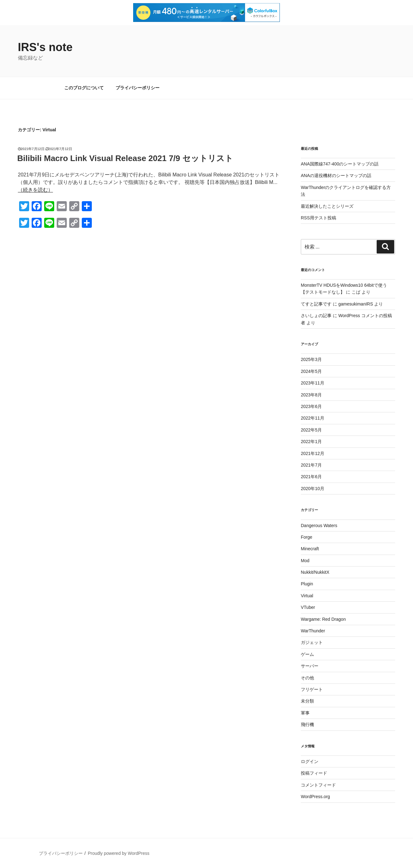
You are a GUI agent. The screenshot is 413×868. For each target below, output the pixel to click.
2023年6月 (311, 406)
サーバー (310, 666)
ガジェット (312, 642)
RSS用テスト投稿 (319, 218)
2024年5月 (311, 371)
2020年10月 (313, 489)
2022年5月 (311, 430)
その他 (307, 678)
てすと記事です (316, 304)
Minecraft (310, 549)
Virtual (307, 596)
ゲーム (307, 654)
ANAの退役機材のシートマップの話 (336, 175)
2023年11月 (313, 383)
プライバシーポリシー (138, 88)
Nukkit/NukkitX (315, 572)
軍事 (305, 713)
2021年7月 (311, 465)
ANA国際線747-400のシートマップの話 (340, 164)
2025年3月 (311, 359)
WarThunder (313, 631)
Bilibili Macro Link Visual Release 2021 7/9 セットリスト (125, 158)
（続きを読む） (35, 190)
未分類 (307, 701)
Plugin (307, 584)
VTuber (308, 607)
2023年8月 (311, 395)
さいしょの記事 (316, 316)
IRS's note (45, 47)
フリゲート (312, 689)
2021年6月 (311, 477)
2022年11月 (313, 418)
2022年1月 (311, 442)
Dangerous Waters (319, 526)
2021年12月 (313, 453)
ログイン (310, 761)
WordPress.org (315, 797)
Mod (305, 561)
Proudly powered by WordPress (119, 853)
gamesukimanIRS (356, 304)
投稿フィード (314, 773)
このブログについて (84, 88)
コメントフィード (318, 785)
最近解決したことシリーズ (327, 206)
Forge (307, 537)
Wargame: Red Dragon (323, 619)
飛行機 (307, 724)
